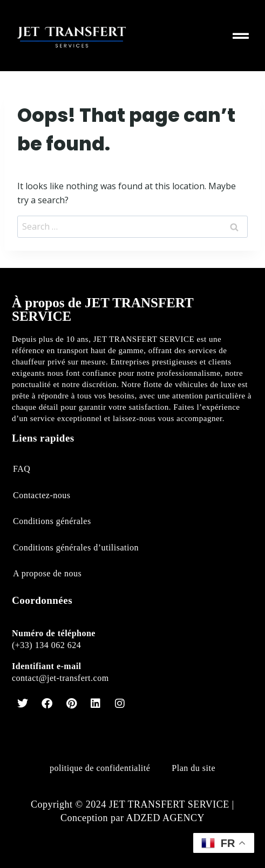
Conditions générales (52, 521)
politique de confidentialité (100, 768)
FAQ (22, 469)
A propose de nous (47, 573)
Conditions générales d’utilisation (76, 547)
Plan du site (193, 768)
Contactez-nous (42, 495)
